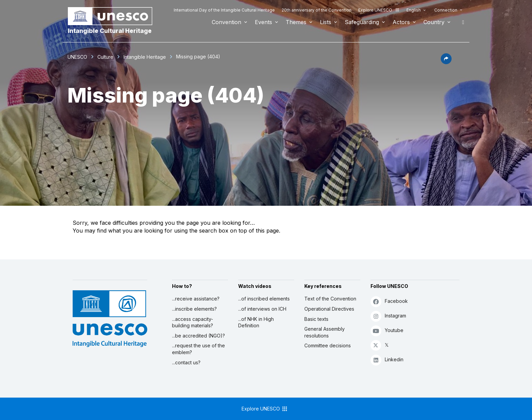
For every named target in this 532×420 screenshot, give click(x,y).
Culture (105, 57)
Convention (226, 22)
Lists (326, 22)
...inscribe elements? (194, 309)
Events (263, 22)
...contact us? (186, 362)
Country (434, 22)
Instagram (388, 316)
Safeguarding (362, 22)
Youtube (387, 331)
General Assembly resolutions (325, 332)
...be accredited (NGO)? (198, 336)
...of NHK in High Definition (256, 322)
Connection (446, 10)
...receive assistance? (196, 299)
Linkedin (387, 360)
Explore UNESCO (379, 10)
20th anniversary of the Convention (317, 10)
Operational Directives (329, 309)
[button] (446, 62)
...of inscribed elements (264, 299)
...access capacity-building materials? (193, 322)
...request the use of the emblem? (198, 349)
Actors (401, 22)
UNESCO (77, 57)
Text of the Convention (330, 299)
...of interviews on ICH (262, 309)
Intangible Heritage (145, 57)
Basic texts (316, 319)
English (414, 10)
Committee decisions (328, 345)
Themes (296, 22)
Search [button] (461, 22)
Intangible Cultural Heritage (110, 31)
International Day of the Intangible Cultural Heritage (224, 10)
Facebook (389, 301)
